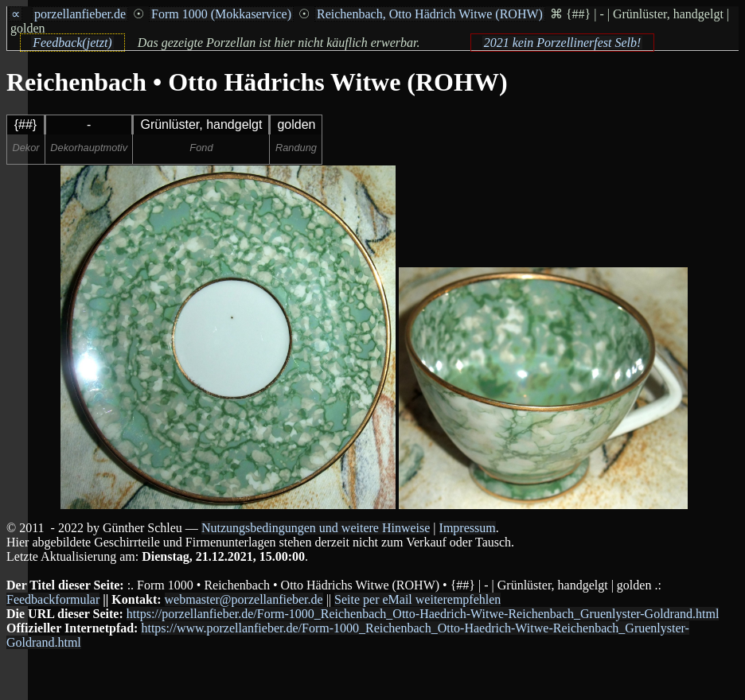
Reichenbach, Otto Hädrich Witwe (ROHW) (430, 14)
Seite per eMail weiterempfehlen (417, 599)
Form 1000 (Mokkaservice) (221, 14)
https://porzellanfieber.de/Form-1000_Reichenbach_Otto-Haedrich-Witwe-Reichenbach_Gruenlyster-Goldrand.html (423, 614)
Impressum (468, 528)
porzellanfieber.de (80, 14)
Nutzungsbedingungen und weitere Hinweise (316, 528)
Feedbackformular (53, 599)
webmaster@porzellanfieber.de (244, 599)
